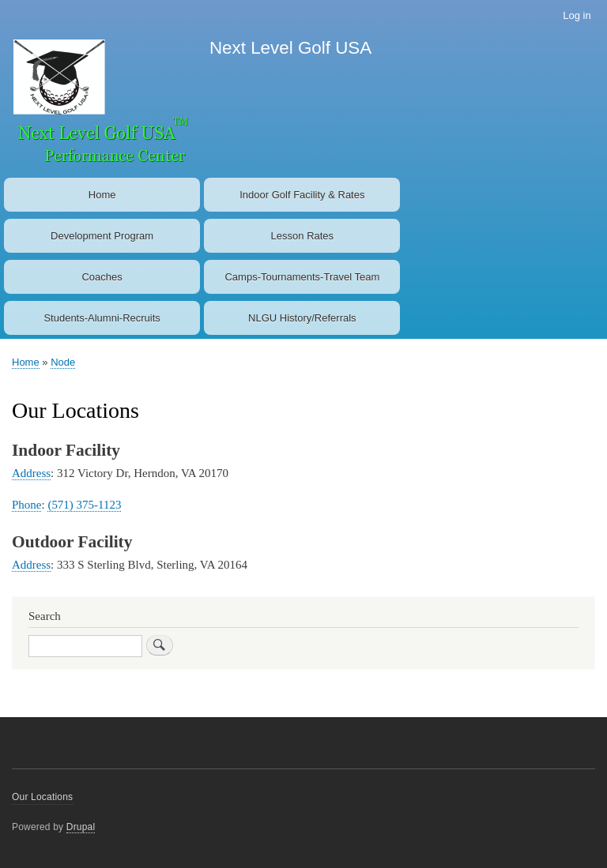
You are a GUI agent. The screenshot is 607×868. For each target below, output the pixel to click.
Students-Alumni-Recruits (102, 318)
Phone (26, 505)
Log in (577, 15)
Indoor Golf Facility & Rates (302, 195)
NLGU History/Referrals (302, 318)
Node (63, 362)
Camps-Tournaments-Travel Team (302, 277)
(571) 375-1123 (84, 505)
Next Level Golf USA (290, 48)
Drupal (81, 827)
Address (31, 473)
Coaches (102, 277)
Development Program (102, 236)
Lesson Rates (303, 236)
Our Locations (42, 797)
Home (102, 195)
